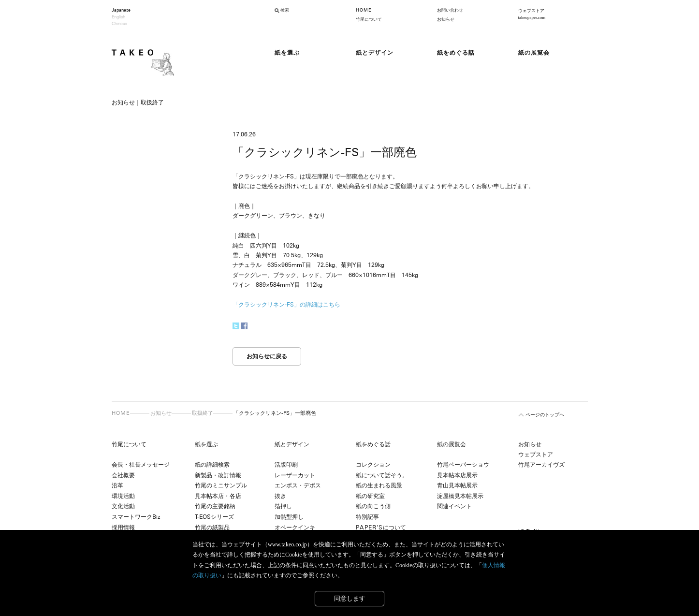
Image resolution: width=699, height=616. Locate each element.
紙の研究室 (370, 496)
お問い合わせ (450, 10)
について (381, 528)
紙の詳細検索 (212, 465)
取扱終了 (203, 413)
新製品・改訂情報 (218, 475)
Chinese (119, 24)
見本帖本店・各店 (218, 496)
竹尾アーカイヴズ (541, 465)
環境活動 (123, 496)
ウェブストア (536, 455)
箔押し (283, 506)
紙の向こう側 (373, 506)
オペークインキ (295, 528)
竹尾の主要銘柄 (215, 506)
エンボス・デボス (298, 485)
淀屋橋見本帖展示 (460, 496)
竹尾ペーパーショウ (463, 465)
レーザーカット (295, 475)
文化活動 (123, 506)
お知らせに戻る (267, 356)
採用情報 (123, 528)
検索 (285, 10)
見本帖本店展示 (457, 475)
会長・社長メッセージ (141, 465)
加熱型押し (289, 517)
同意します (350, 598)
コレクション (373, 465)
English (118, 17)
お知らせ (446, 19)
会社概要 (123, 475)
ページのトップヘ (545, 415)
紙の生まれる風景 (379, 485)
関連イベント (454, 506)
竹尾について (369, 19)
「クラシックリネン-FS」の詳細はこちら (286, 305)
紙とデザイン (292, 444)
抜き (280, 496)
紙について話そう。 (382, 475)
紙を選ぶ (206, 444)
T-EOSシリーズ (214, 517)
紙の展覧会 (451, 444)
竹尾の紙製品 (212, 528)
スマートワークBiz (136, 517)
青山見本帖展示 (457, 485)
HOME (364, 10)
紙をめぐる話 (373, 444)
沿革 (117, 485)
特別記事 (367, 517)
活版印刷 (286, 465)
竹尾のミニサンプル (221, 485)
